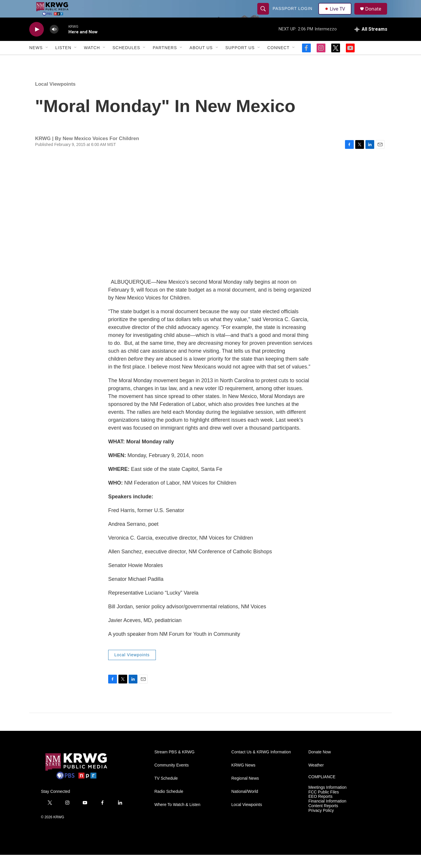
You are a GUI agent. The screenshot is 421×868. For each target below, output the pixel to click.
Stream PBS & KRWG (174, 765)
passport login (293, 15)
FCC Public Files (324, 805)
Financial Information (327, 814)
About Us (201, 61)
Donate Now (320, 765)
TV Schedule (166, 792)
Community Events (171, 778)
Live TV (337, 15)
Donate (377, 15)
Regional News (245, 792)
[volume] (54, 43)
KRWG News (243, 778)
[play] (37, 43)
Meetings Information (328, 801)
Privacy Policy (321, 824)
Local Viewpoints (55, 97)
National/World (245, 805)
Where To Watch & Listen (177, 818)
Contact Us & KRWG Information (261, 765)
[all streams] (371, 42)
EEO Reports (320, 810)
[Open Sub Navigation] (47, 61)
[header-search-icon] (264, 15)
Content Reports (323, 819)
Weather (316, 778)
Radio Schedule (169, 805)
